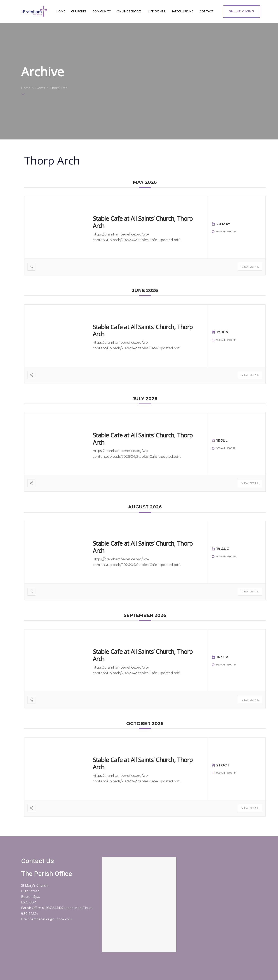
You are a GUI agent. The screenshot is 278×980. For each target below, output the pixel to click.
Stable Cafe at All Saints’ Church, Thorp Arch (143, 222)
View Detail (250, 267)
